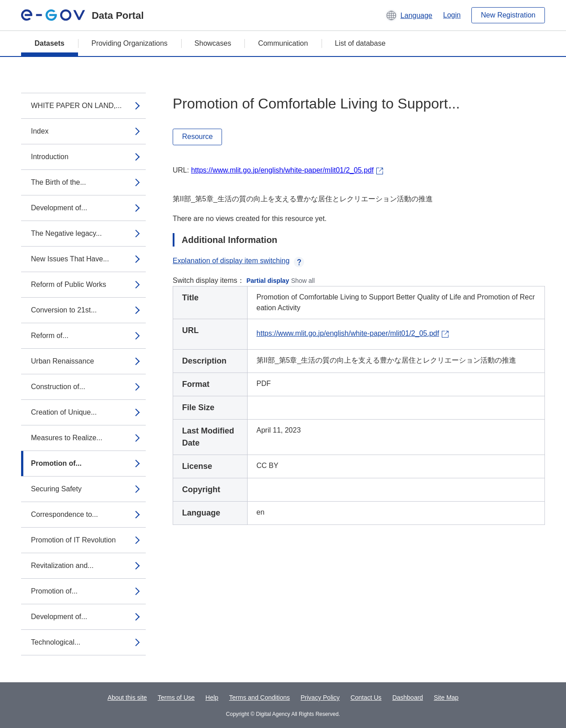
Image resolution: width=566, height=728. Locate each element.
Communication (283, 43)
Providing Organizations (130, 43)
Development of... (59, 208)
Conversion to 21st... (64, 310)
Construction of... (58, 387)
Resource (197, 136)
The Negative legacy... (66, 233)
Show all (303, 281)
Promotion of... (56, 463)
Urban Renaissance (63, 361)
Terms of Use (176, 698)
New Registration (508, 15)
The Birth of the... (59, 182)
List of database (360, 43)
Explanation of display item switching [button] (238, 261)
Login (452, 15)
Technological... (56, 642)
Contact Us (366, 698)
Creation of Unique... (64, 412)
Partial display (268, 281)
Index (40, 131)
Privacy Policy (320, 698)
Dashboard (408, 698)
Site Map (446, 698)
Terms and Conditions (259, 698)
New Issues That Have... (70, 259)
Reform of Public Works (69, 284)
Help (212, 698)
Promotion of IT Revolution (73, 540)
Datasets (50, 43)
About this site (127, 698)
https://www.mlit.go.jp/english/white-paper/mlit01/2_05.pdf (282, 170)
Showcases (213, 43)
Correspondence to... (64, 514)
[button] (409, 15)
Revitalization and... (62, 565)
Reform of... (50, 336)
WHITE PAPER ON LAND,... (76, 106)
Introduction (50, 157)
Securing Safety (56, 489)
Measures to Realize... (67, 438)
